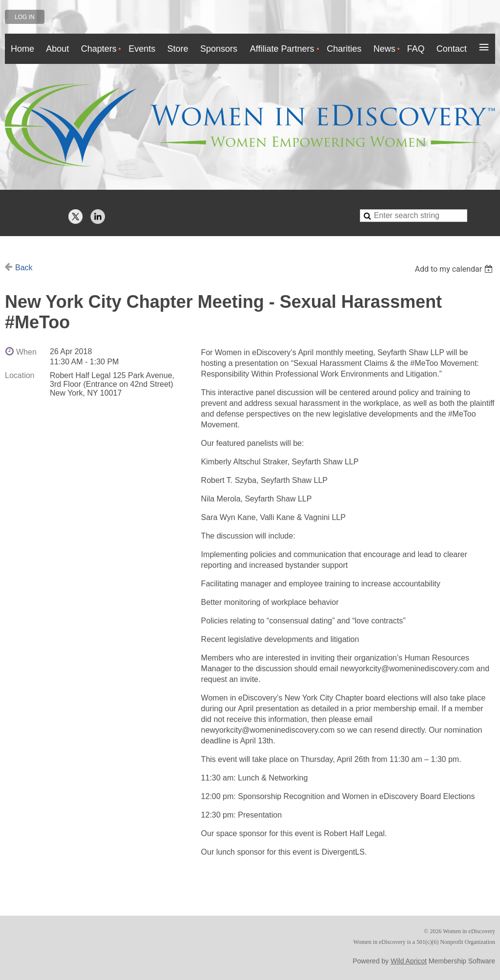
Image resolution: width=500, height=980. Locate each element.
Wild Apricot (409, 961)
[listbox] (455, 269)
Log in (25, 17)
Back (24, 268)
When (26, 352)
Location (20, 375)
